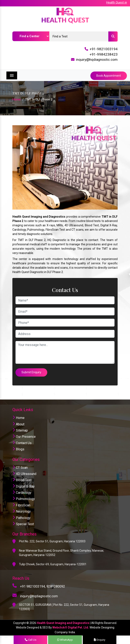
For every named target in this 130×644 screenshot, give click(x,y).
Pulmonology (24, 499)
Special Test (23, 524)
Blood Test (22, 480)
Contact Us (22, 443)
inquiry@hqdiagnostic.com (97, 60)
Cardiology (22, 492)
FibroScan (21, 505)
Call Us (31, 640)
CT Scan (20, 467)
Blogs (18, 449)
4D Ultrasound (24, 474)
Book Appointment (108, 76)
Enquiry (100, 640)
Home (17, 99)
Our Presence (24, 437)
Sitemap (20, 430)
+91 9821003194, (33, 586)
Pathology (21, 518)
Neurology (22, 511)
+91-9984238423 (104, 54)
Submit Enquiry (32, 372)
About (18, 424)
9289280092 (56, 586)
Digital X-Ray (24, 486)
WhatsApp (65, 640)
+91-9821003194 (104, 49)
